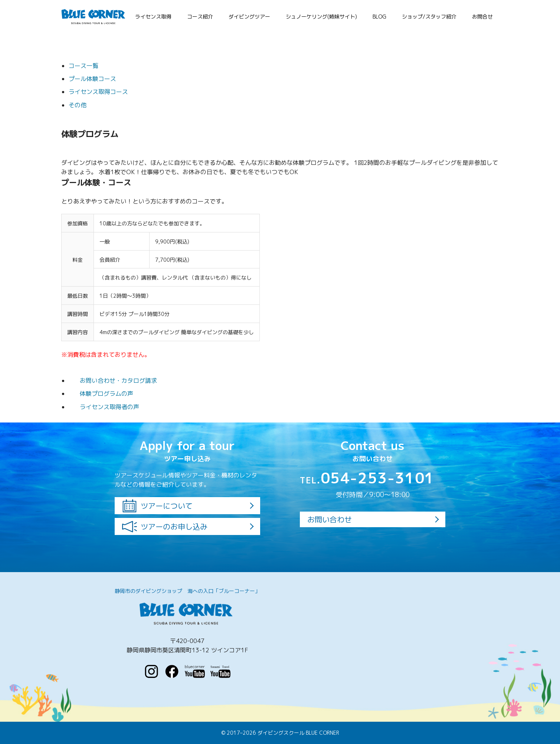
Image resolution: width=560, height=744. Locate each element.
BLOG (379, 17)
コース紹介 (200, 17)
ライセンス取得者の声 (104, 407)
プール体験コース (92, 79)
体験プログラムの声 (101, 394)
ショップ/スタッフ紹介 (429, 17)
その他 (78, 105)
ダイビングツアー (249, 17)
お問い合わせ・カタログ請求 (113, 381)
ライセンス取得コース (98, 92)
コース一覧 (83, 66)
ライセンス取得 (153, 17)
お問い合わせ (330, 519)
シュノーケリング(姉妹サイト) (321, 17)
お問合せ (482, 17)
